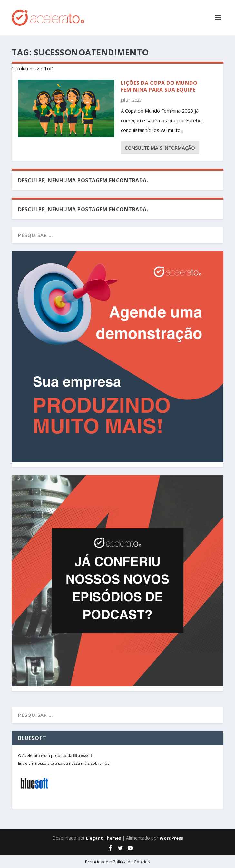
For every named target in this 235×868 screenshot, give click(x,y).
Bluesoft (83, 755)
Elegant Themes (103, 838)
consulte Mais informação (160, 148)
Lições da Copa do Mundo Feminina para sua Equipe (159, 86)
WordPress (171, 838)
